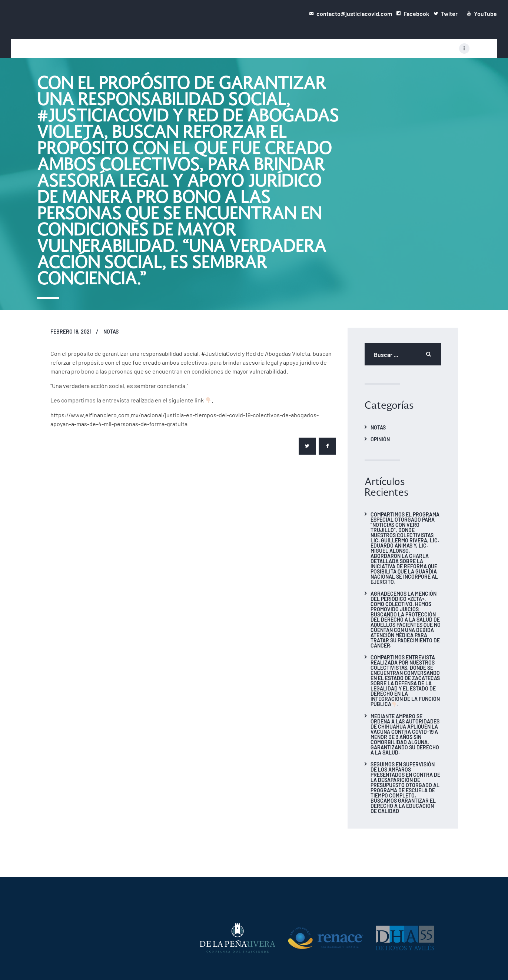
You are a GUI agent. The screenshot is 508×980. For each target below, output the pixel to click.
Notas (111, 331)
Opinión (380, 439)
